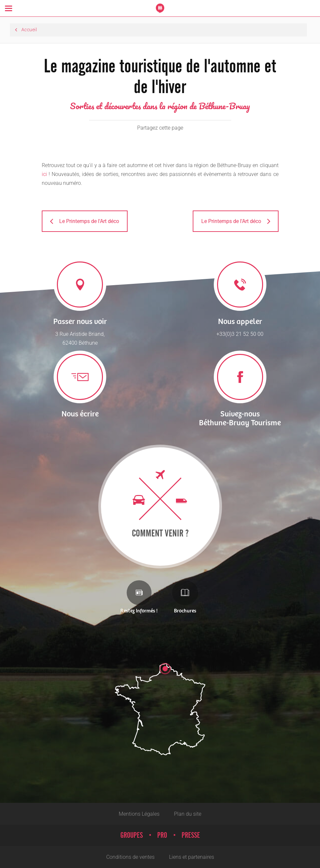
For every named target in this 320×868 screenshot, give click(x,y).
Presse (191, 835)
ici (44, 174)
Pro (162, 835)
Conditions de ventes (130, 857)
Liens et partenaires (192, 857)
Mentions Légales (139, 814)
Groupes (132, 835)
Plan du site (188, 814)
